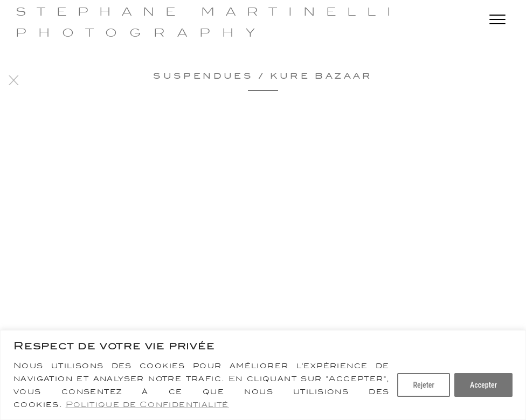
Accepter (483, 385)
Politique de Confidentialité (147, 404)
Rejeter (424, 385)
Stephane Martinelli (209, 12)
